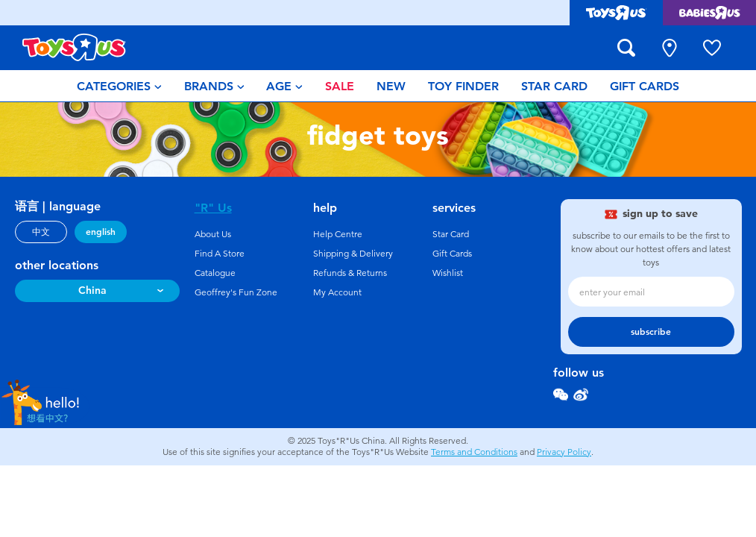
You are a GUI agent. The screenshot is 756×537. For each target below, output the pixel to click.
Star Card (451, 234)
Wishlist (448, 273)
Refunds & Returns (350, 273)
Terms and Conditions (474, 452)
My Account (337, 292)
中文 (41, 232)
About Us (213, 234)
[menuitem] (119, 86)
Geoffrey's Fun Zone (236, 292)
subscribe (651, 332)
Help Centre (338, 234)
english (101, 232)
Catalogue (215, 273)
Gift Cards (452, 254)
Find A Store (220, 254)
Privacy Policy (564, 452)
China (92, 291)
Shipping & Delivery (353, 254)
